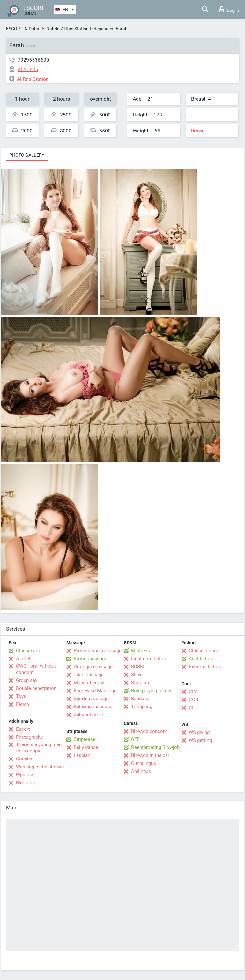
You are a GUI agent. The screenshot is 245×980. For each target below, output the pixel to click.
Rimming (25, 783)
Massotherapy (89, 683)
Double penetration (36, 688)
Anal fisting (201, 659)
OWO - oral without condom (36, 669)
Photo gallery (27, 155)
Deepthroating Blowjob (155, 747)
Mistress (141, 651)
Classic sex (28, 651)
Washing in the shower (40, 767)
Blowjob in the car (150, 755)
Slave (137, 675)
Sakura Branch (89, 714)
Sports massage (91, 699)
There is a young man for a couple (39, 748)
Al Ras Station (75, 29)
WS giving (199, 732)
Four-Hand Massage (95, 691)
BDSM (138, 667)
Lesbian (82, 755)
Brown (198, 131)
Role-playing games (152, 691)
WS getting (200, 740)
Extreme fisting (205, 667)
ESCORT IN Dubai (23, 29)
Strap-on (140, 683)
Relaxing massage (93, 707)
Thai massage (89, 675)
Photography (29, 737)
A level (23, 659)
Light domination (149, 659)
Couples (25, 759)
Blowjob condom (149, 731)
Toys (21, 696)
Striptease (85, 739)
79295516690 (33, 60)
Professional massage (98, 651)
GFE (135, 739)
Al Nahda (51, 29)
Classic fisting (204, 651)
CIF (192, 707)
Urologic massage (93, 667)
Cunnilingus (144, 763)
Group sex (27, 680)
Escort (23, 729)
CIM (193, 692)
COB (193, 699)
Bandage (140, 699)
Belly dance (86, 747)
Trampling (142, 707)
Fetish (22, 704)
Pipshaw (25, 775)
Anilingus (141, 771)
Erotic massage (90, 659)
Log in (229, 9)
